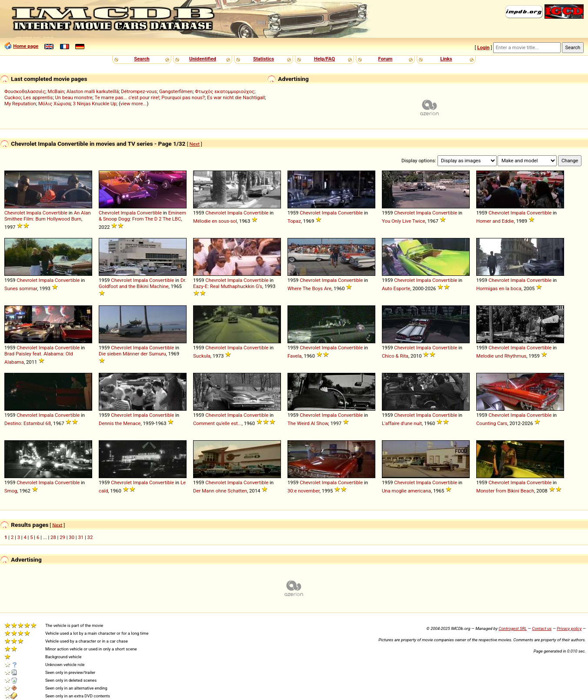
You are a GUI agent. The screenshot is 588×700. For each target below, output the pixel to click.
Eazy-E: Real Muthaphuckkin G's (228, 286)
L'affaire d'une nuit (402, 423)
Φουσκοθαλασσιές (25, 91)
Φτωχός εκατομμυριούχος (225, 91)
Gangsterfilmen (176, 91)
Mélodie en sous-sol (215, 221)
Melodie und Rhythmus (501, 356)
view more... (134, 104)
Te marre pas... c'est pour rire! (127, 97)
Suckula (202, 356)
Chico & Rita (395, 356)
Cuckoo (13, 97)
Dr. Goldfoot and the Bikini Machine (143, 283)
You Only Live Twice (403, 221)
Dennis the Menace (120, 423)
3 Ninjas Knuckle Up (95, 104)
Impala (34, 213)
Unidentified (203, 59)
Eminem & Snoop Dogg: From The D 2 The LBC (142, 216)
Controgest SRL (513, 628)
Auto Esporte (396, 288)
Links (446, 59)
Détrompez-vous (139, 91)
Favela (295, 356)
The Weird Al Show (308, 423)
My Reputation (20, 104)
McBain (56, 91)
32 (90, 537)
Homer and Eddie (495, 221)
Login (483, 47)
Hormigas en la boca (499, 288)
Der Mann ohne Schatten (220, 491)
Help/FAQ (324, 59)
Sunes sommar (21, 288)
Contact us (542, 628)
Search (142, 59)
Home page (26, 46)
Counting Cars (492, 423)
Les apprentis (38, 97)
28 (53, 537)
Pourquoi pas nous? (183, 97)
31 (81, 537)
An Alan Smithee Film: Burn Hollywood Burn (48, 216)
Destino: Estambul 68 (28, 423)
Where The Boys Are (309, 288)
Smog (11, 491)
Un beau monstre (74, 97)
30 (72, 537)
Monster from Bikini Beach (505, 491)
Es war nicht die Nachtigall (236, 97)
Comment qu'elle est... (217, 423)
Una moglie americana (406, 491)
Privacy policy (569, 628)
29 (62, 537)
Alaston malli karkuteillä (93, 91)
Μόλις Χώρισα (54, 104)
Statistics (264, 59)
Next (195, 144)
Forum (386, 59)
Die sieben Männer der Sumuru (132, 354)
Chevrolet (15, 213)
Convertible (55, 213)
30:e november (304, 491)
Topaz (294, 221)
